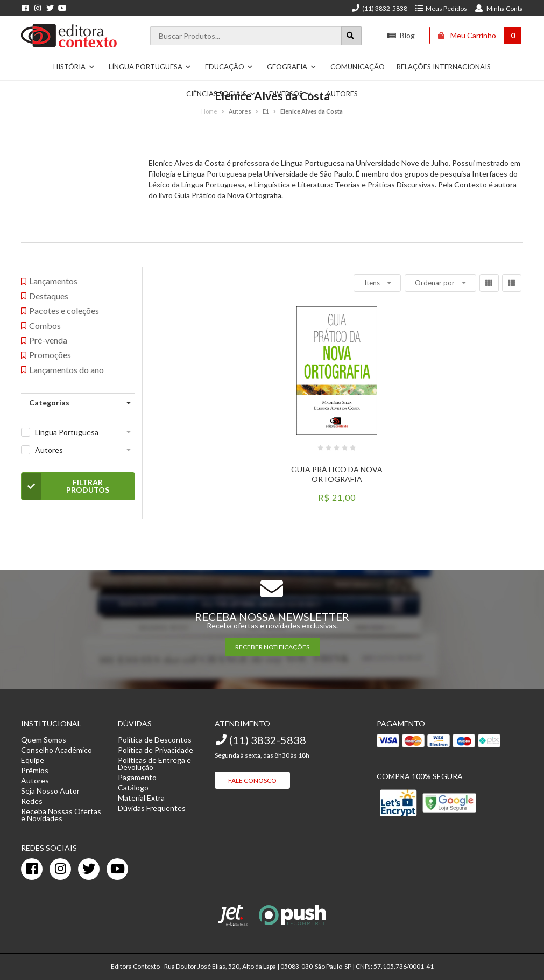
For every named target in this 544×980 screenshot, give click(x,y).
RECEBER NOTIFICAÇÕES (272, 647)
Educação (229, 67)
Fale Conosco (252, 780)
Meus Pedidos (441, 8)
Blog (401, 35)
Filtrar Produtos (65, 486)
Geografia (292, 67)
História (74, 67)
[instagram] (60, 869)
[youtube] (117, 869)
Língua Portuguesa (150, 67)
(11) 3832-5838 (379, 8)
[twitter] (89, 869)
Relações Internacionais (444, 67)
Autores (49, 450)
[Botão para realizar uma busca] (351, 36)
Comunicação (358, 67)
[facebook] (32, 869)
